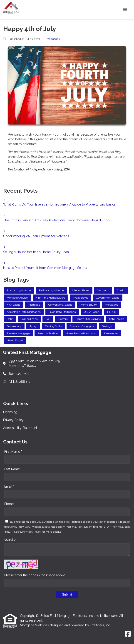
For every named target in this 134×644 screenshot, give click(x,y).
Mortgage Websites (35, 625)
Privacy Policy (33, 532)
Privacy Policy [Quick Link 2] (13, 420)
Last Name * (13, 469)
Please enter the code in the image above (35, 575)
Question (11, 539)
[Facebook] (128, 634)
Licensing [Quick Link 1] (10, 412)
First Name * (13, 452)
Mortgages (53, 39)
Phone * (10, 504)
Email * (9, 486)
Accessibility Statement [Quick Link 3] (20, 428)
